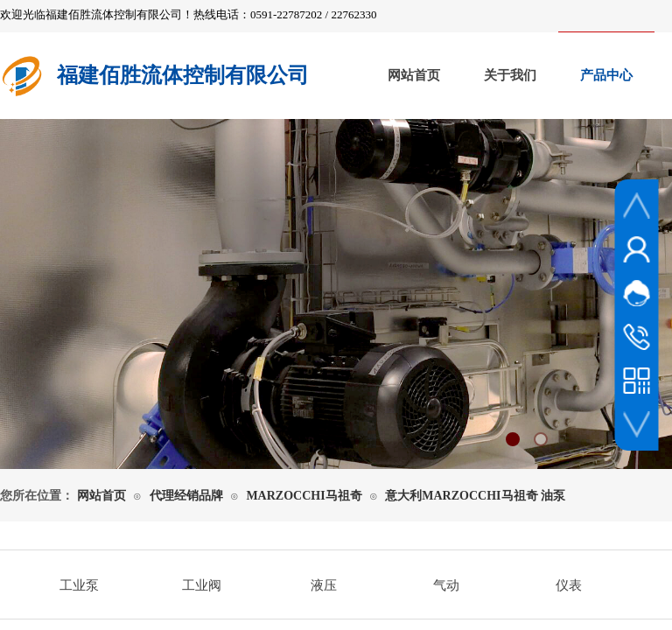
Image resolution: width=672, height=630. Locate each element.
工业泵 (79, 585)
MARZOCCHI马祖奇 (304, 496)
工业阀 (202, 585)
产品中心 (606, 75)
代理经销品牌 (186, 496)
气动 (446, 585)
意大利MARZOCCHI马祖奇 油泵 (475, 496)
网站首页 (414, 75)
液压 (324, 585)
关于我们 (510, 75)
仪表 (569, 585)
